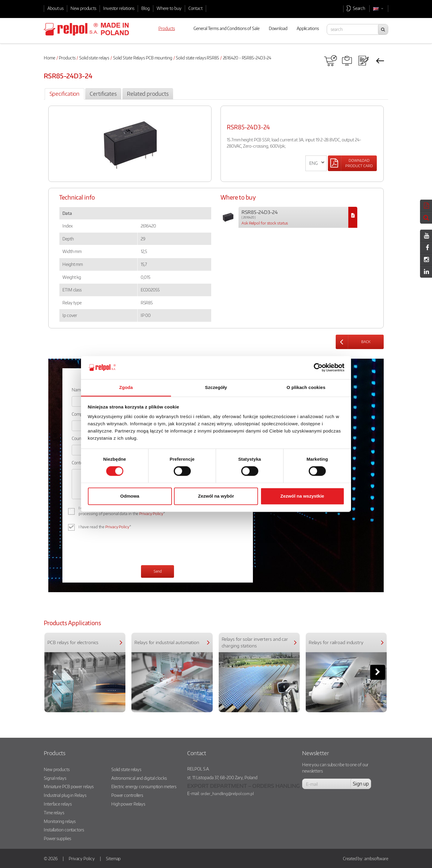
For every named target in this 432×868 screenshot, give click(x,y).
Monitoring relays (60, 821)
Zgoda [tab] (126, 387)
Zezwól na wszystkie (302, 496)
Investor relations (119, 8)
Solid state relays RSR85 (197, 58)
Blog (145, 8)
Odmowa (130, 496)
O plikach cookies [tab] (306, 387)
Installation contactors (64, 830)
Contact (195, 8)
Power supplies (57, 838)
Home (49, 58)
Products (67, 58)
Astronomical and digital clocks (139, 778)
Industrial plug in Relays (65, 795)
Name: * (79, 390)
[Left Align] (352, 163)
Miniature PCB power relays (69, 786)
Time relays (54, 812)
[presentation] (117, 549)
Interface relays (58, 804)
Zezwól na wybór (216, 496)
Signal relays (55, 778)
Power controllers (127, 795)
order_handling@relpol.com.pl (227, 794)
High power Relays (128, 804)
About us (55, 8)
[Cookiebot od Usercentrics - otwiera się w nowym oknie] (318, 368)
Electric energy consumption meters (144, 786)
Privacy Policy (151, 514)
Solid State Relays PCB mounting (143, 58)
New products (83, 8)
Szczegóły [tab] (216, 387)
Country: (79, 438)
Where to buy (169, 8)
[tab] (64, 94)
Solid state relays (94, 58)
